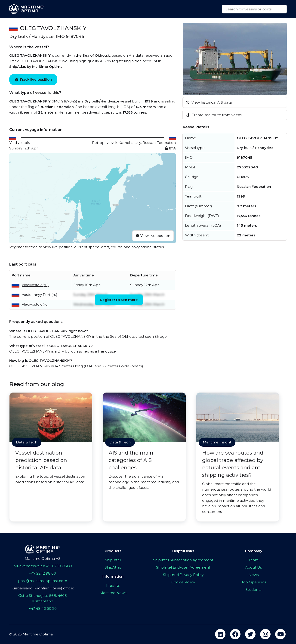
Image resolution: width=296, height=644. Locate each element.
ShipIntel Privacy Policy (183, 575)
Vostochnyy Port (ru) (40, 295)
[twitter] (250, 634)
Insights (113, 585)
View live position (153, 236)
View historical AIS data (209, 102)
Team (254, 560)
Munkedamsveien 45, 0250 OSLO (43, 566)
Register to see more (119, 300)
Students (253, 590)
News (254, 575)
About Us (253, 567)
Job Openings (254, 582)
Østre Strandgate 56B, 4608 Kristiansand (43, 598)
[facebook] (235, 634)
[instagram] (265, 634)
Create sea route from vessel (214, 115)
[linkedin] (220, 634)
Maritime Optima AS (43, 559)
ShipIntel (113, 560)
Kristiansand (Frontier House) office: (43, 588)
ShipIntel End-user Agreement (183, 567)
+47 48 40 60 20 (43, 608)
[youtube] (280, 634)
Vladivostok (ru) (35, 285)
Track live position (33, 79)
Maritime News (113, 593)
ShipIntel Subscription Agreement (183, 560)
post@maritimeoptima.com (43, 581)
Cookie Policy (183, 582)
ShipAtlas (113, 567)
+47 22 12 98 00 (43, 573)
